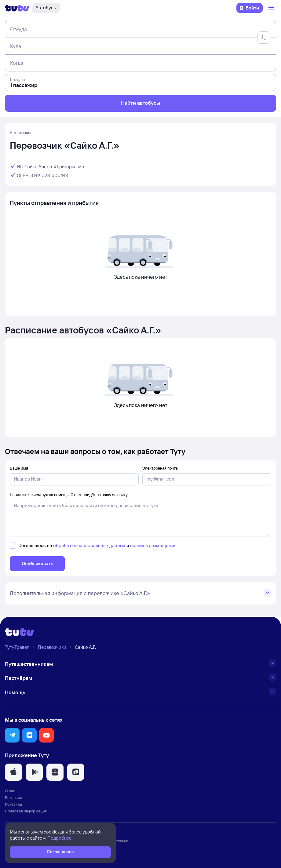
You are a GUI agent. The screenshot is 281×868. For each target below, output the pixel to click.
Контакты (13, 804)
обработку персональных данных (89, 545)
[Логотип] (17, 8)
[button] (12, 735)
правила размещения (153, 545)
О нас (10, 791)
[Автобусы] (46, 8)
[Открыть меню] (272, 8)
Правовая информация (26, 811)
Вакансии (13, 797)
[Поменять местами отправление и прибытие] (264, 38)
